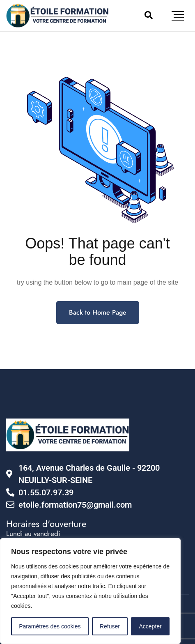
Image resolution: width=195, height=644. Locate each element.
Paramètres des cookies (50, 626)
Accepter (150, 626)
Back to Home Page (98, 312)
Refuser (110, 626)
